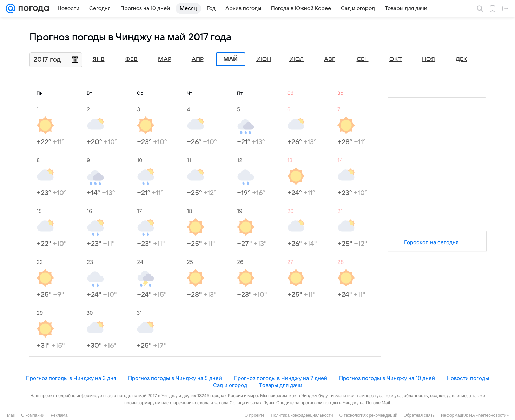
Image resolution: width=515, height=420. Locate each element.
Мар (165, 59)
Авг (330, 59)
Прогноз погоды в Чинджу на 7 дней (280, 378)
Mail (11, 415)
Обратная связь (419, 415)
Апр (198, 59)
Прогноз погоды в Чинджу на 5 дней (175, 378)
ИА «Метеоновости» (489, 415)
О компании (33, 415)
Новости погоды (468, 378)
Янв (99, 59)
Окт (396, 59)
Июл (296, 59)
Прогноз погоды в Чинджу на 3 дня (71, 378)
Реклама (59, 415)
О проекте (255, 415)
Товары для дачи (281, 385)
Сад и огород (230, 385)
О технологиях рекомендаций (368, 415)
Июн (264, 59)
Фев (131, 59)
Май (230, 59)
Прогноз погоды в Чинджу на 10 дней (387, 378)
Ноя (428, 59)
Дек (461, 59)
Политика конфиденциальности (302, 415)
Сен (363, 59)
